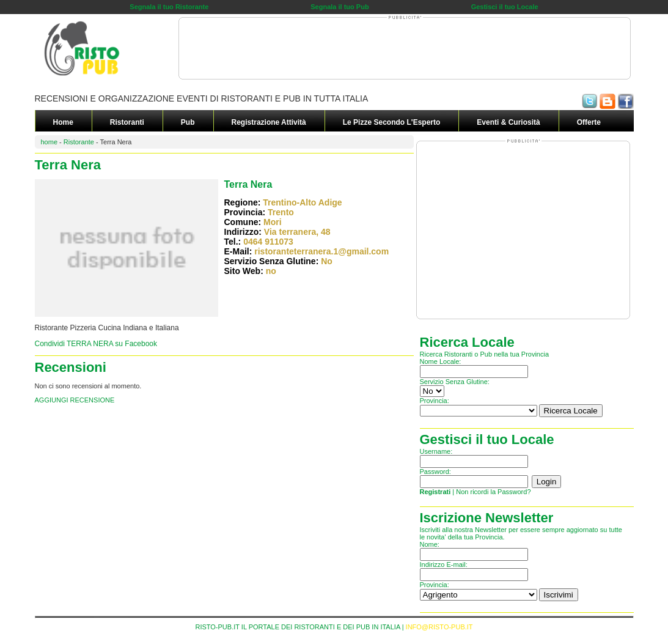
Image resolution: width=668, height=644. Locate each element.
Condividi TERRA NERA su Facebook (96, 344)
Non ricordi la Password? (493, 492)
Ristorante (79, 142)
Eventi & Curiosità (508, 122)
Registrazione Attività (269, 122)
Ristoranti (127, 122)
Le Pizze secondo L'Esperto (392, 122)
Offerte (589, 122)
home (50, 142)
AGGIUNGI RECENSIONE (75, 400)
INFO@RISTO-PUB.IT (439, 627)
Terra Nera (248, 184)
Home (63, 122)
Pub (188, 122)
